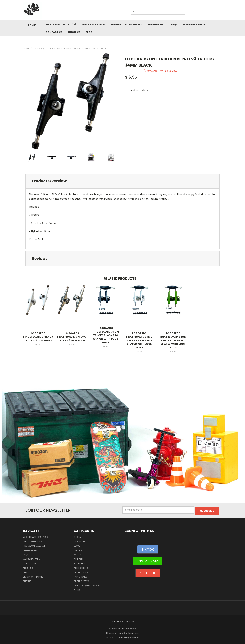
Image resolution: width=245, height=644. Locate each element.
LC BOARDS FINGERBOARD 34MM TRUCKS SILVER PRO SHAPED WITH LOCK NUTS (139, 340)
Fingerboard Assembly (126, 24)
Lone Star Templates (129, 632)
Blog (89, 32)
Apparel (78, 589)
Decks (77, 545)
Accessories (81, 567)
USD (213, 11)
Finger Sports (81, 580)
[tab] (122, 181)
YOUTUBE (148, 572)
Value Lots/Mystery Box (87, 585)
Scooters (79, 563)
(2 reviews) (150, 71)
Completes (79, 540)
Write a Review (168, 71)
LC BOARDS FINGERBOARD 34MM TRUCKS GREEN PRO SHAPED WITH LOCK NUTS (173, 340)
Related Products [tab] (120, 279)
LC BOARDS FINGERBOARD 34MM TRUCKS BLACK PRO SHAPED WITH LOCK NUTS (106, 335)
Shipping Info (156, 24)
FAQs (174, 24)
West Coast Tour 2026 (61, 24)
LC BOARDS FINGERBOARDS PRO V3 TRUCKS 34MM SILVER (72, 337)
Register (40, 576)
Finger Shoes (81, 571)
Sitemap (27, 580)
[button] (123, 443)
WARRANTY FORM (194, 24)
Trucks (78, 549)
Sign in (27, 576)
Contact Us (54, 32)
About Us (74, 32)
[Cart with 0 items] (221, 11)
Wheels (77, 554)
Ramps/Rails (80, 576)
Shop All (78, 536)
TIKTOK (148, 548)
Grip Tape (79, 558)
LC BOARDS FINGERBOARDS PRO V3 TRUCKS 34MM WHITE (38, 337)
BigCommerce (129, 628)
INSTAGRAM (148, 560)
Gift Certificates (94, 24)
